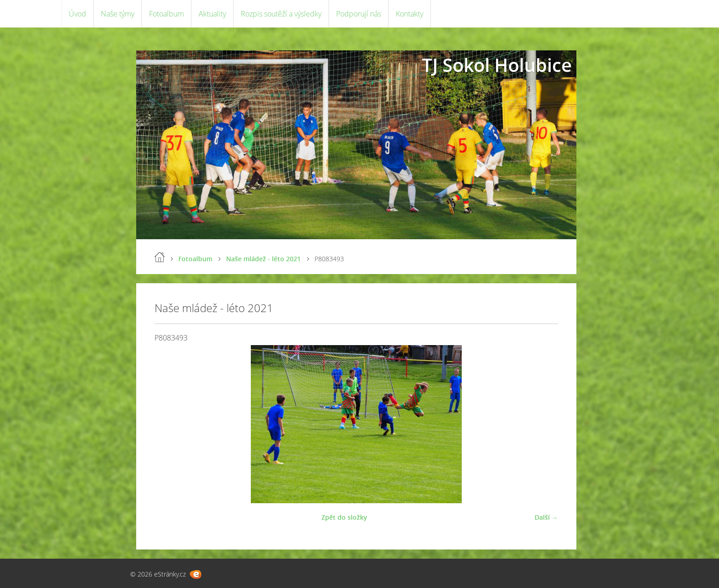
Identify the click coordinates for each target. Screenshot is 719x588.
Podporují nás (359, 14)
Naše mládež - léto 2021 (263, 259)
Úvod (77, 14)
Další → (546, 517)
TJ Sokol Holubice (497, 65)
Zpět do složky (344, 517)
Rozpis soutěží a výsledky (281, 14)
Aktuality (212, 14)
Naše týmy (118, 14)
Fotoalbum (166, 14)
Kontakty (409, 14)
